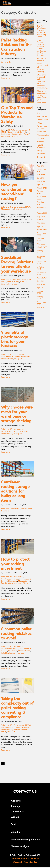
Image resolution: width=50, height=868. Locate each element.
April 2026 (41, 166)
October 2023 (40, 203)
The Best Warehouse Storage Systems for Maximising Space (42, 31)
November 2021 (41, 263)
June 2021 (41, 281)
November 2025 (41, 170)
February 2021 (41, 292)
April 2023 (41, 226)
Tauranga (16, 806)
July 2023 (41, 216)
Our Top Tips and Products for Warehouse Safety (17, 115)
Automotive (16, 130)
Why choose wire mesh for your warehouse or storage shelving (17, 414)
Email (14, 824)
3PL (9, 130)
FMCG (4, 132)
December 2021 (41, 257)
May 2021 (41, 285)
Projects (40, 142)
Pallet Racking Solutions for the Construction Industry (16, 47)
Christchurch (17, 812)
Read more (6, 78)
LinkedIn (15, 832)
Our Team (41, 138)
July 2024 (41, 175)
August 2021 (42, 278)
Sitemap (35, 859)
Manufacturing (17, 134)
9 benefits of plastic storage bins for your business (15, 339)
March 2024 (42, 188)
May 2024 (41, 181)
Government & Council (17, 132)
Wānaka (15, 817)
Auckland (16, 801)
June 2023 (41, 220)
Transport (15, 136)
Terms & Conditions (20, 859)
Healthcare (6, 134)
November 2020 (41, 303)
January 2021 (40, 298)
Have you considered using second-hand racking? (17, 192)
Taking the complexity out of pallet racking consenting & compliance (17, 708)
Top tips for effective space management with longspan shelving (42, 65)
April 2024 (41, 185)
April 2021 (41, 288)
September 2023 (42, 209)
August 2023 (42, 213)
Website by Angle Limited (25, 862)
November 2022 (41, 234)
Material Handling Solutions (26, 840)
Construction (7, 62)
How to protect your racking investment (15, 564)
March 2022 (42, 247)
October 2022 (40, 240)
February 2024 (41, 192)
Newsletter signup (21, 846)
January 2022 (40, 252)
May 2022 (41, 244)
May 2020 (41, 308)
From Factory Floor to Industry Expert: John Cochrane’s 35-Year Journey (42, 48)
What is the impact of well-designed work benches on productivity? (42, 81)
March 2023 (42, 230)
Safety (4, 130)
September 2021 (42, 274)
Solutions (5, 207)
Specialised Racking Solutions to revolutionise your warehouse (17, 264)
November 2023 (41, 198)
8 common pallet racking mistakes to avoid (16, 634)
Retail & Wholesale (9, 583)
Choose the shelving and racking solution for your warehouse (42, 97)
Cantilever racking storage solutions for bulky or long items (15, 491)
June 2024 (41, 178)
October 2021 (40, 268)
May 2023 (41, 223)
